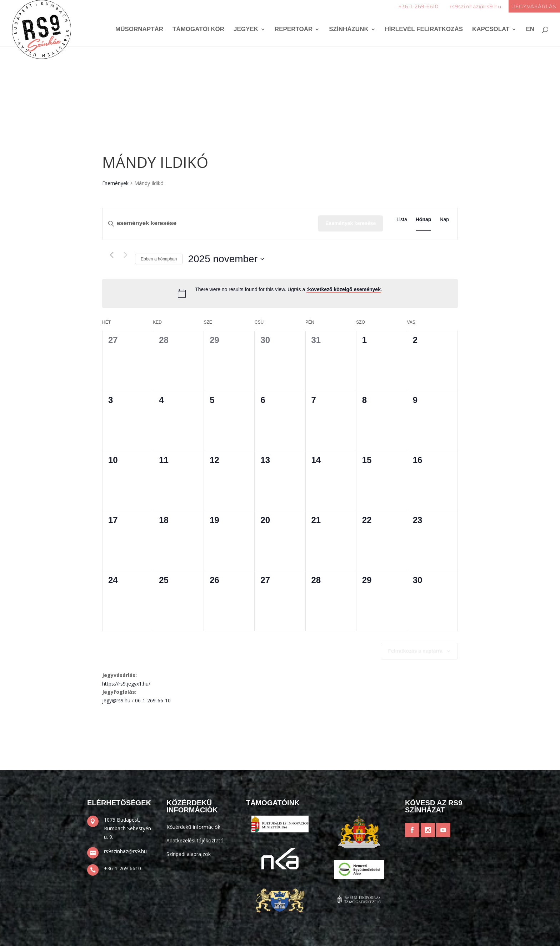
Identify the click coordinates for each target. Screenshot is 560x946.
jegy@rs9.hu (116, 700)
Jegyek (246, 30)
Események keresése (351, 223)
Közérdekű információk (193, 827)
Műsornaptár (139, 30)
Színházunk (349, 30)
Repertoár (294, 30)
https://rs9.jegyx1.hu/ (126, 684)
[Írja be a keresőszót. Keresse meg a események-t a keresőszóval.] (210, 223)
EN (530, 30)
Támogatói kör (198, 30)
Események (115, 183)
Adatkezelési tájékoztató (195, 840)
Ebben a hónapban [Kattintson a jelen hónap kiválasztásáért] (159, 259)
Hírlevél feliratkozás (424, 30)
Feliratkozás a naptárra (416, 651)
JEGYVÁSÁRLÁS (534, 6)
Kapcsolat (491, 30)
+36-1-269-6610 (419, 6)
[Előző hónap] (111, 255)
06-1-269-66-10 (153, 700)
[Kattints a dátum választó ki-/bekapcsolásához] (226, 259)
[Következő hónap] (125, 255)
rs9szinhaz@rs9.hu (476, 6)
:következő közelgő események (344, 289)
